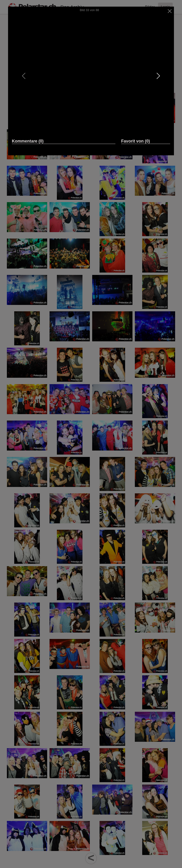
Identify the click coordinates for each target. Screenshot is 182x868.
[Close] (170, 11)
